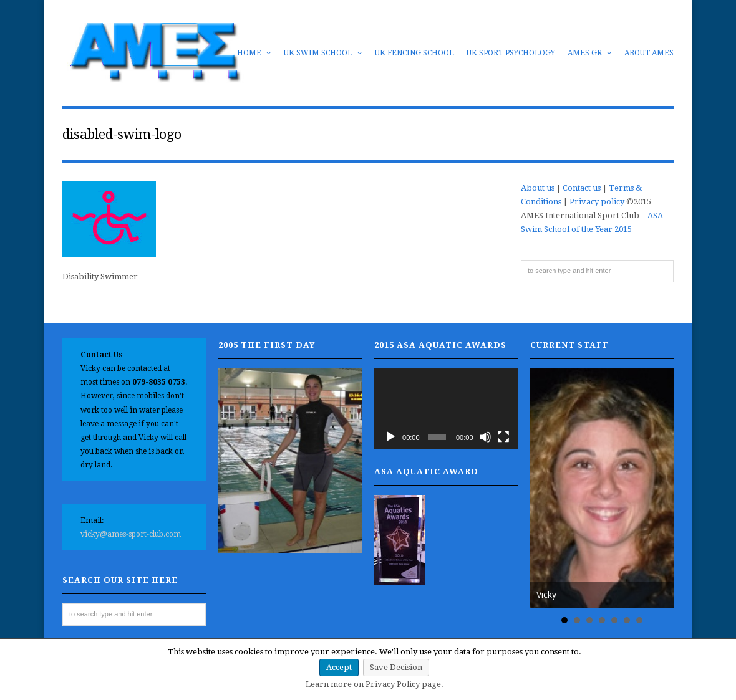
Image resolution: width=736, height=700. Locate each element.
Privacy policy (597, 202)
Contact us (582, 188)
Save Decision (396, 667)
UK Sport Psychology (511, 53)
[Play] (390, 437)
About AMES (649, 53)
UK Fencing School (414, 53)
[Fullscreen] (503, 437)
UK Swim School (323, 53)
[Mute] (485, 437)
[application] (446, 409)
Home (254, 53)
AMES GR (590, 53)
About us (538, 188)
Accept (339, 667)
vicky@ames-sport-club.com (131, 534)
